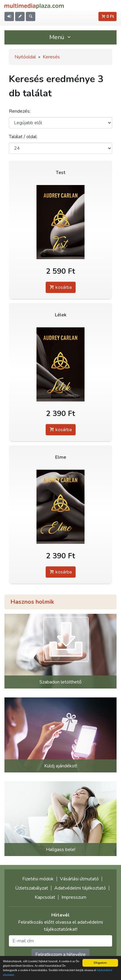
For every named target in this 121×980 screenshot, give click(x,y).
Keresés (51, 57)
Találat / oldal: (23, 137)
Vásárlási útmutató (79, 879)
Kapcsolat (45, 897)
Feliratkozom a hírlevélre (60, 954)
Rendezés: (20, 111)
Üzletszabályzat (32, 888)
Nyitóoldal (25, 57)
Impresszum (74, 897)
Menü (60, 37)
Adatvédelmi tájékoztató (80, 888)
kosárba (61, 287)
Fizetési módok (38, 879)
